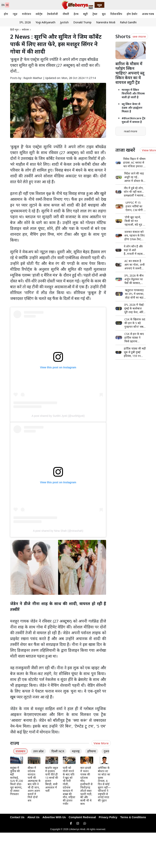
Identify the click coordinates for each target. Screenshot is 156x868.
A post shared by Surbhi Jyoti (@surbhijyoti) (58, 416)
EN (3, 5)
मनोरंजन (27, 14)
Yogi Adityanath (45, 22)
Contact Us (17, 817)
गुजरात (107, 751)
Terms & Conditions (133, 817)
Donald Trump (82, 22)
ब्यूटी (85, 14)
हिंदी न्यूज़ (14, 30)
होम (6, 14)
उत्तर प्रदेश (38, 751)
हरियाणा (92, 751)
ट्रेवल (95, 14)
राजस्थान (20, 751)
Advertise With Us (54, 817)
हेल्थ (76, 14)
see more (139, 36)
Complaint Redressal (82, 817)
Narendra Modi (106, 22)
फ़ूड (104, 14)
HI (7, 5)
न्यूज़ (15, 14)
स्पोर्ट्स (39, 14)
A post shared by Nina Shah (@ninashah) (58, 531)
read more (131, 131)
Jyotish (64, 22)
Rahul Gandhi (128, 22)
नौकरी (66, 14)
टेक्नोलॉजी (52, 14)
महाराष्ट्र (76, 751)
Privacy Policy (108, 817)
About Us (33, 817)
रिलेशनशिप (116, 14)
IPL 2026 (25, 22)
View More (101, 743)
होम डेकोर (132, 14)
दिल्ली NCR (58, 751)
